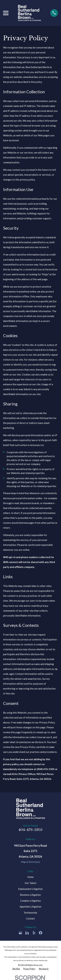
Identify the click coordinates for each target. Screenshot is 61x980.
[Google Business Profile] (20, 933)
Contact (30, 918)
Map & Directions (30, 862)
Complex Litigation (30, 901)
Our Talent (30, 883)
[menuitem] (16, 969)
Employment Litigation (30, 889)
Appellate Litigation (30, 907)
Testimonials (30, 913)
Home (30, 877)
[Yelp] (34, 933)
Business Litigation (30, 895)
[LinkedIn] (27, 933)
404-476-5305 (30, 830)
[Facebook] (41, 933)
